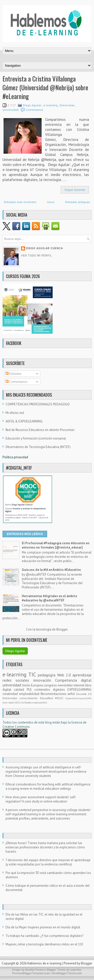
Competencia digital (73, 680)
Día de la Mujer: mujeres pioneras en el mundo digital (43, 927)
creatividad (11, 694)
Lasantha (76, 970)
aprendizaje (82, 675)
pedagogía (47, 675)
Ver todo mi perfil (36, 256)
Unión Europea (33, 685)
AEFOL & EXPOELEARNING (24, 421)
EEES (18, 702)
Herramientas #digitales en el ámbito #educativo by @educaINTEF (50, 598)
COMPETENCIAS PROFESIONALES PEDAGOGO (38, 404)
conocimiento (29, 698)
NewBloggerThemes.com (67, 973)
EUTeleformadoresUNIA (34, 702)
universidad (11, 110)
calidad (20, 690)
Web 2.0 (65, 675)
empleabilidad (30, 694)
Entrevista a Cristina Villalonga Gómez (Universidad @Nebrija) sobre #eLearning (45, 87)
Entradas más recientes (20, 202)
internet (79, 685)
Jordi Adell (9, 702)
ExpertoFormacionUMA (78, 698)
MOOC (60, 698)
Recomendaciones (54, 694)
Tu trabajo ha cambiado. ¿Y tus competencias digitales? (44, 936)
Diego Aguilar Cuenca (45, 248)
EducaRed (47, 698)
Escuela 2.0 (84, 694)
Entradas (14, 374)
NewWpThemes (35, 970)
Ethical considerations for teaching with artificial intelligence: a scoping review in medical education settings (48, 786)
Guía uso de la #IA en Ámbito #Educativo (51, 570)
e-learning (51, 105)
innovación (44, 680)
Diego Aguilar (32, 105)
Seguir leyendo (75, 190)
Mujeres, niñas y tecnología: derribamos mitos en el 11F (44, 944)
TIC (33, 675)
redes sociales (18, 680)
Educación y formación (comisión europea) (36, 438)
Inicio (51, 202)
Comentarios (35, 110)
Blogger (62, 629)
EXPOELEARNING (79, 690)
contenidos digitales (51, 690)
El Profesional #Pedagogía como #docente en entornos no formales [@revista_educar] (56, 545)
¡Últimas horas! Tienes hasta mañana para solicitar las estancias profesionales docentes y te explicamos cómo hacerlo (45, 847)
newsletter (66, 685)
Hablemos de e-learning (45, 963)
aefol (72, 694)
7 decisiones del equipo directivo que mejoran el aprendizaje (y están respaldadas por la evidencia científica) (48, 862)
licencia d (78, 722)
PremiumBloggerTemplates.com (31, 973)
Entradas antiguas (78, 202)
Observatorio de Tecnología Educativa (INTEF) (38, 447)
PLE (31, 690)
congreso (51, 685)
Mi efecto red (15, 413)
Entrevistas (68, 105)
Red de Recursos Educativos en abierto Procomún (40, 430)
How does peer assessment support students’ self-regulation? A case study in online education (41, 799)
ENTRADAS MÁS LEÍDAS (25, 534)
